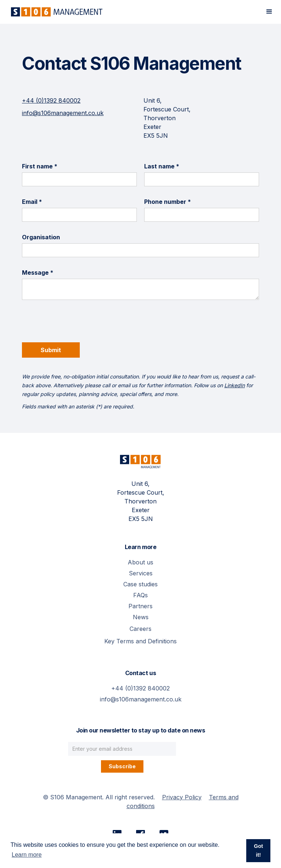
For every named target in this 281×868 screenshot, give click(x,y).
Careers (140, 629)
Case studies (140, 584)
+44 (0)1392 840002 (51, 100)
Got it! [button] (258, 850)
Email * (32, 202)
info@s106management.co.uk (63, 113)
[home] (55, 12)
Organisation (41, 237)
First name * (40, 166)
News (141, 617)
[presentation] (78, 325)
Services (141, 573)
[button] (269, 12)
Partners (140, 606)
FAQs (140, 595)
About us (140, 562)
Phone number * (168, 202)
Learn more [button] (27, 855)
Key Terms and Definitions (140, 641)
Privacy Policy (182, 797)
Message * (38, 273)
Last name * (162, 166)
